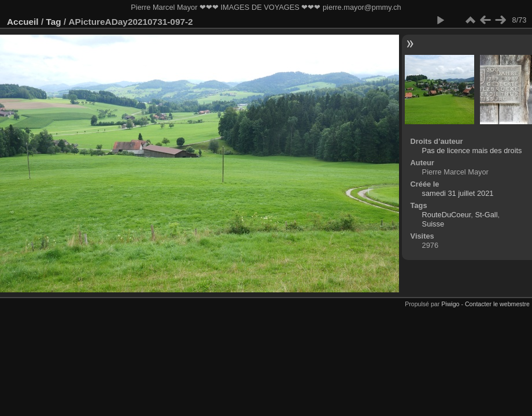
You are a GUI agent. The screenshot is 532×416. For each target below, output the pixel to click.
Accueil (23, 22)
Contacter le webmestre (497, 304)
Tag (53, 22)
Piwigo (450, 304)
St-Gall (486, 215)
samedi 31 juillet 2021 (458, 193)
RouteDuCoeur (447, 215)
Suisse (433, 224)
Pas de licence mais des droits (472, 151)
